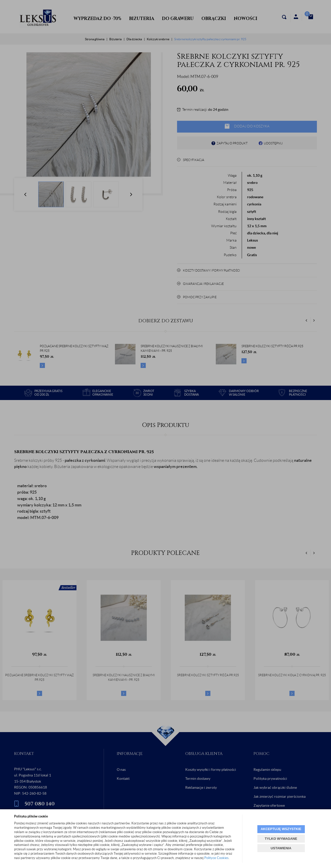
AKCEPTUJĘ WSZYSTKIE (281, 829)
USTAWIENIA (281, 848)
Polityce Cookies (216, 858)
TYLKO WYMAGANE (281, 839)
